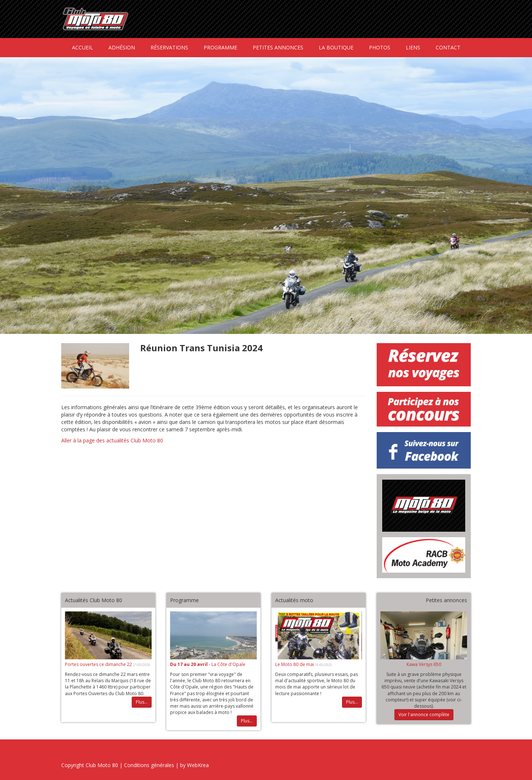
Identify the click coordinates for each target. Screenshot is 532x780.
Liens (413, 47)
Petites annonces (278, 47)
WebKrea (198, 765)
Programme (220, 47)
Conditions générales (149, 765)
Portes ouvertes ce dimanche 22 (99, 664)
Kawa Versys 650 (424, 664)
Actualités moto (294, 600)
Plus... (142, 702)
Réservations (169, 47)
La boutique (336, 47)
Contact (448, 47)
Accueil (82, 47)
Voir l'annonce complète (424, 715)
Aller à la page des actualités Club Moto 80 (112, 440)
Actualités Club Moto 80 (94, 600)
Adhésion (122, 47)
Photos (380, 47)
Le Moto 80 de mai (295, 664)
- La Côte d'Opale (208, 664)
